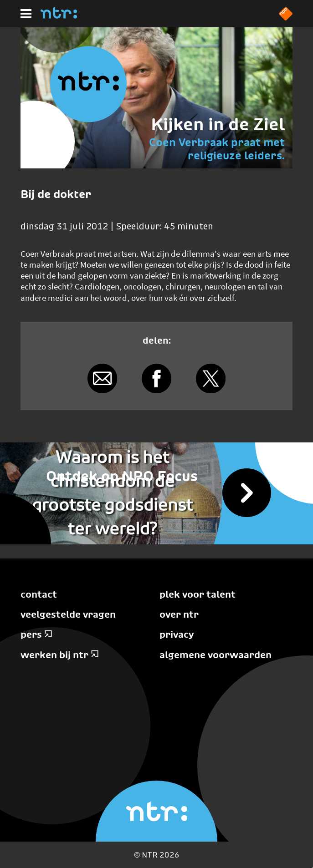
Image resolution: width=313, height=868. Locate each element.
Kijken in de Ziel (218, 124)
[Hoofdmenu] (26, 14)
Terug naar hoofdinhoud (312, 867)
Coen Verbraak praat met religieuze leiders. (217, 149)
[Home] (59, 16)
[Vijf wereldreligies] (156, 493)
